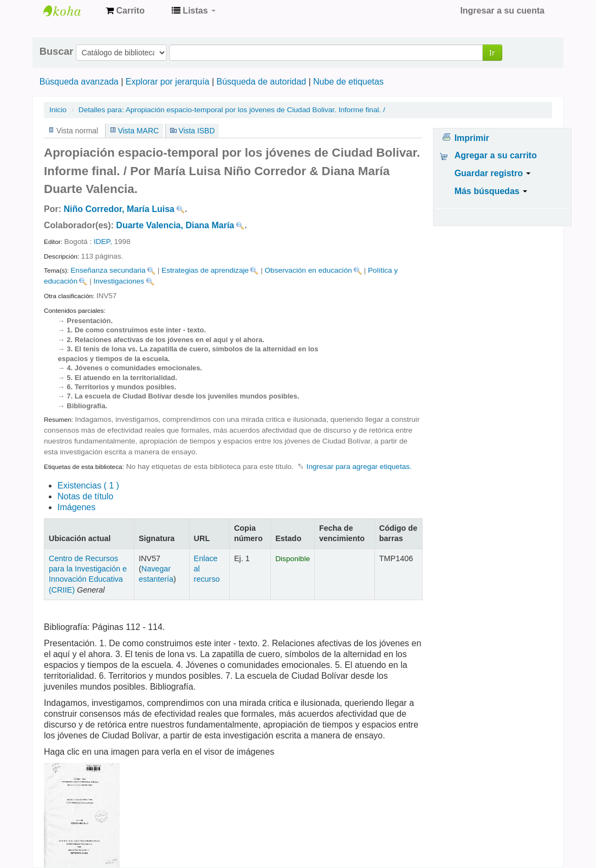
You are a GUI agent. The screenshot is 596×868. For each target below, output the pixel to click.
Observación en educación (309, 270)
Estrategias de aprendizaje (205, 270)
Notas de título (85, 496)
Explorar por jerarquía (168, 82)
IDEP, (103, 242)
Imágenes (76, 507)
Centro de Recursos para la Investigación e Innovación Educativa (70, 11)
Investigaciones (119, 281)
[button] (125, 11)
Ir (492, 52)
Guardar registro (493, 173)
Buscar (56, 52)
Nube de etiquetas (348, 82)
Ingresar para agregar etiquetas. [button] (359, 467)
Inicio (58, 110)
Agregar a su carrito (496, 155)
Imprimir (472, 138)
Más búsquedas (491, 191)
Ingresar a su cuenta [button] (502, 11)
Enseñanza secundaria (108, 270)
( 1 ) (88, 486)
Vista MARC (138, 131)
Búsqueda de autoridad (261, 82)
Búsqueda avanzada (79, 82)
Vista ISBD (196, 131)
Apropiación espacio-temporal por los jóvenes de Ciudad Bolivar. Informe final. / (232, 110)
